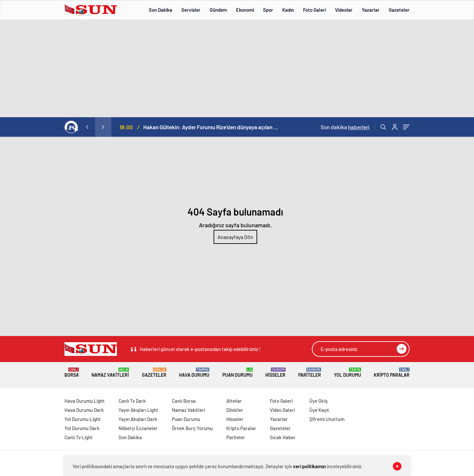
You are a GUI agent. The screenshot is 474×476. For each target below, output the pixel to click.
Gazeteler (399, 10)
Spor (268, 10)
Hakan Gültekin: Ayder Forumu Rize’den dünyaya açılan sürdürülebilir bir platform (212, 127)
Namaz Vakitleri (110, 373)
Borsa (72, 373)
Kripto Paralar (392, 373)
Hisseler (275, 373)
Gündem (218, 10)
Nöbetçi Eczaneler (138, 428)
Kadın (288, 10)
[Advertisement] (237, 68)
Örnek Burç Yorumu (192, 428)
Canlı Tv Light (79, 437)
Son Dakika (160, 10)
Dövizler (235, 410)
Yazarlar (371, 10)
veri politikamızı (309, 466)
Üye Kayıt (319, 410)
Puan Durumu (237, 373)
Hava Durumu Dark (84, 410)
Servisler (191, 10)
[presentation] (87, 127)
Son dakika (345, 127)
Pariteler (310, 373)
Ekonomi (245, 10)
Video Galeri (282, 410)
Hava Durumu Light (85, 401)
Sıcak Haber (283, 437)
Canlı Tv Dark (132, 401)
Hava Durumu (194, 373)
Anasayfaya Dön (235, 237)
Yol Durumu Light (83, 419)
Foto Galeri (314, 10)
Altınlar (234, 401)
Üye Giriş (318, 401)
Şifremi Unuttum (327, 419)
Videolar (344, 10)
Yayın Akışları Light (138, 410)
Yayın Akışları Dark (138, 419)
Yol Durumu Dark (82, 428)
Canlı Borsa (184, 401)
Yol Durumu (348, 373)
